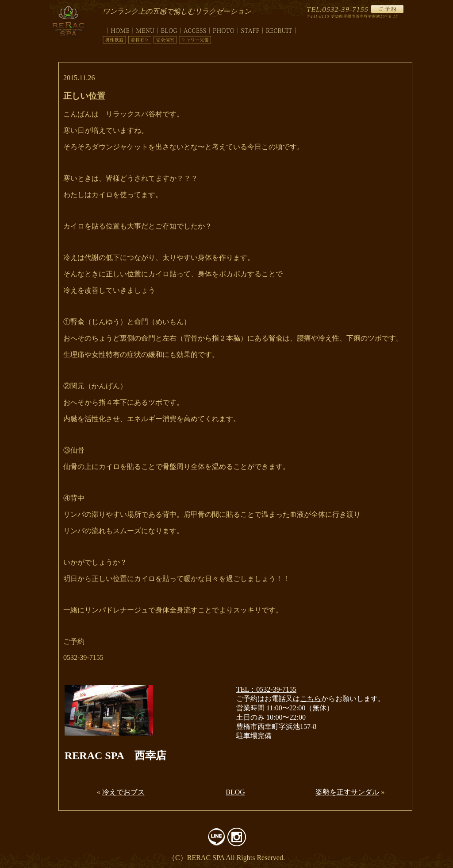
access (195, 29)
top (118, 29)
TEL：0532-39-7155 (266, 689)
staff (250, 29)
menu (145, 29)
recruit (279, 29)
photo (224, 29)
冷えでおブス (123, 792)
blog (169, 29)
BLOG (235, 792)
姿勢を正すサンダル (347, 792)
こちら (311, 699)
